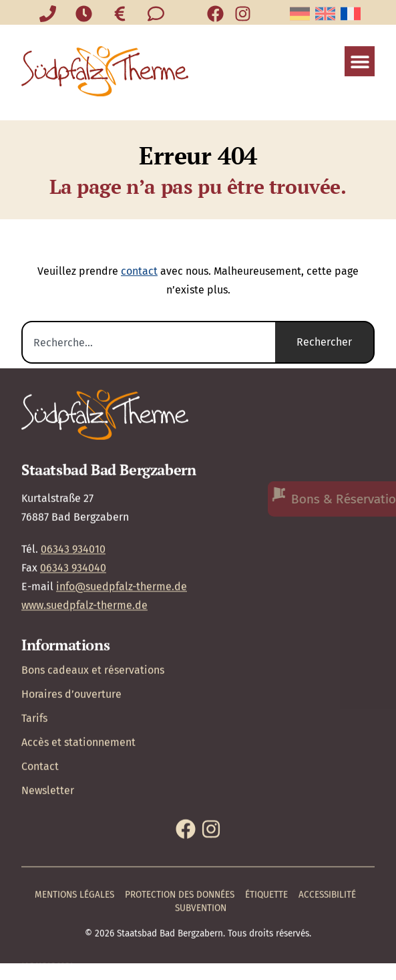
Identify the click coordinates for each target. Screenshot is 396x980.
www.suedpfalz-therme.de (84, 548)
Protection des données (180, 838)
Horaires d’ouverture (71, 637)
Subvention (201, 851)
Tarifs (34, 661)
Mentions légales (74, 838)
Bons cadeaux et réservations (93, 613)
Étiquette (266, 838)
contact (139, 271)
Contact (40, 710)
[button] (360, 52)
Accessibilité (327, 838)
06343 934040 (73, 510)
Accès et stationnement (78, 686)
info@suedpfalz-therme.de (122, 529)
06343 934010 (73, 492)
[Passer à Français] (351, 14)
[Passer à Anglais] (325, 14)
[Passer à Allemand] (300, 14)
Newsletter (48, 734)
